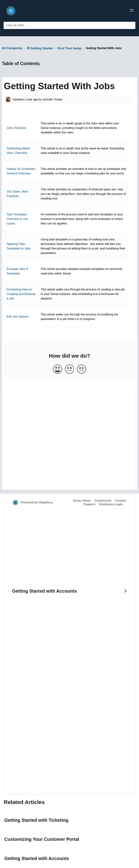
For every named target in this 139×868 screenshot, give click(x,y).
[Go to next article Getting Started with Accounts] (69, 591)
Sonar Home (82, 501)
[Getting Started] (40, 48)
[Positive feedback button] (58, 369)
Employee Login (111, 504)
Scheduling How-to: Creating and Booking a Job (21, 294)
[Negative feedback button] (81, 369)
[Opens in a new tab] (16, 502)
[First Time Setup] (70, 48)
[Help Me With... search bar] (69, 25)
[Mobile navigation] (132, 11)
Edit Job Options (17, 317)
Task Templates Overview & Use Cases (17, 219)
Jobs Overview (16, 128)
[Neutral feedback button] (69, 369)
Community (103, 501)
